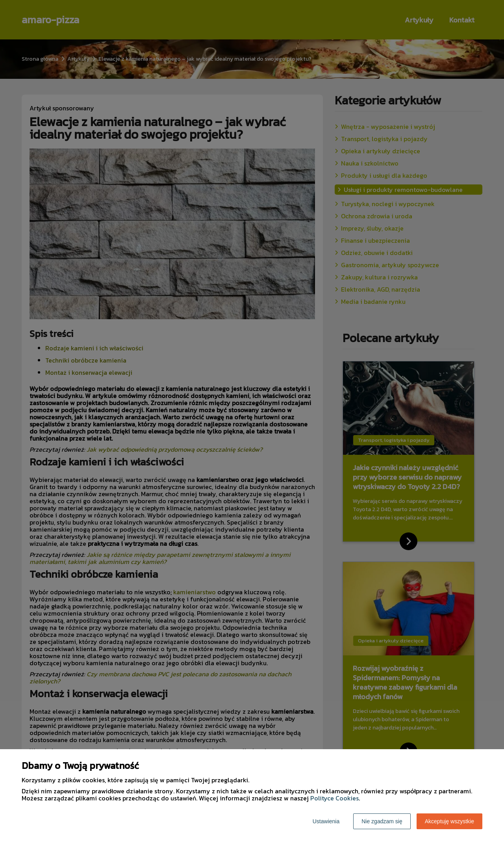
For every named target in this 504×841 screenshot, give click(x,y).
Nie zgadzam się (382, 821)
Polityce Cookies (334, 798)
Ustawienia (326, 821)
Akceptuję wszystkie (449, 821)
